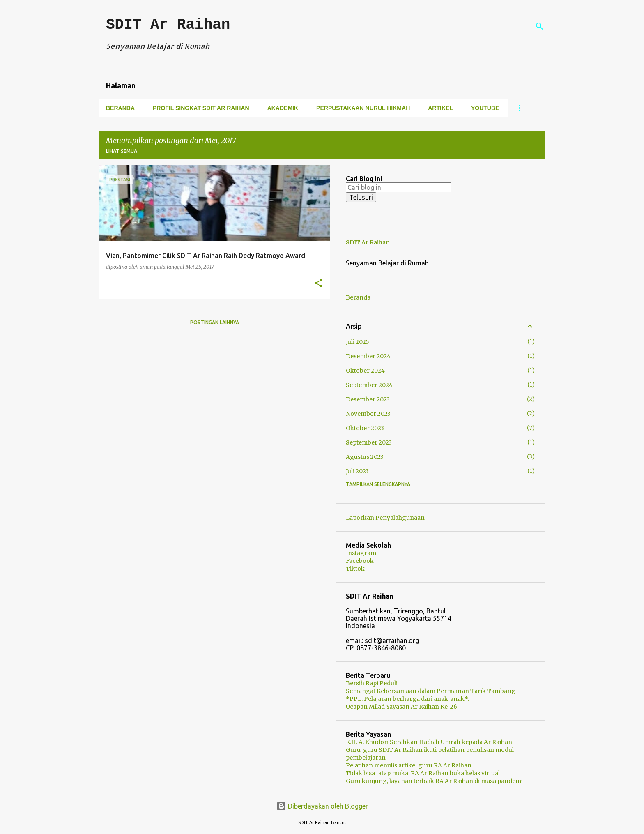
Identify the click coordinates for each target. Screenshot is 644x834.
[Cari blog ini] (398, 187)
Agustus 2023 (365, 457)
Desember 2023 (368, 399)
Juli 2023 (357, 471)
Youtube (485, 108)
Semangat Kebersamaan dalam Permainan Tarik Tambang (431, 691)
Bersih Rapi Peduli (372, 683)
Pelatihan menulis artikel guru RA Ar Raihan (409, 765)
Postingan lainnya (215, 322)
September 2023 (369, 442)
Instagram (361, 553)
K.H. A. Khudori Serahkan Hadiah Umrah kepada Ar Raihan (429, 742)
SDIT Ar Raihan (168, 25)
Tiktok (355, 569)
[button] (318, 284)
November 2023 (368, 414)
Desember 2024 (368, 356)
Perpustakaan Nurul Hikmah (363, 108)
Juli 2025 (358, 342)
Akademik (283, 108)
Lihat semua (122, 151)
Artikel (440, 108)
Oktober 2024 (365, 371)
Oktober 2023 (365, 428)
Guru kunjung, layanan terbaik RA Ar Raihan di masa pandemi (434, 781)
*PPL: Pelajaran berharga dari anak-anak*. (407, 699)
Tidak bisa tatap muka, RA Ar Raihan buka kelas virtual (423, 773)
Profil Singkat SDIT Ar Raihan (201, 108)
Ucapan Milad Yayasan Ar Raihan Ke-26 (401, 707)
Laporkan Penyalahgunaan (385, 518)
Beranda (120, 108)
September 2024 (369, 385)
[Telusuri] (540, 26)
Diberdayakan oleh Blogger (322, 806)
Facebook (360, 561)
